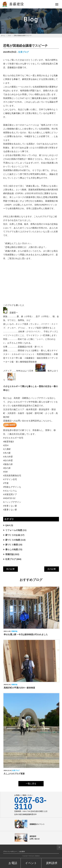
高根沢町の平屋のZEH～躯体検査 (19, 688)
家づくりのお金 (13, 535)
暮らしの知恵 (12, 549)
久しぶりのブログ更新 (14, 774)
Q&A (8, 525)
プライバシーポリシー (10, 851)
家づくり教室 (12, 545)
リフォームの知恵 (14, 530)
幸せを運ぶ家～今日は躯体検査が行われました (26, 634)
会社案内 (22, 851)
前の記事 (11, 569)
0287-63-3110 (30, 803)
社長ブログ (24, 52)
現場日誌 (10, 554)
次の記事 (52, 569)
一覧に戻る (31, 784)
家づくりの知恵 (13, 540)
